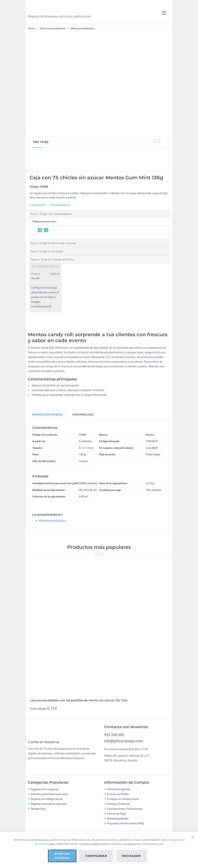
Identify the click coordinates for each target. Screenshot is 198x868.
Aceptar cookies (62, 856)
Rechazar (131, 856)
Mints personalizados (82, 28)
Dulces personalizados (53, 28)
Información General (48, 428)
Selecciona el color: (44, 235)
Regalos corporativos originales (49, 820)
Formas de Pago (117, 830)
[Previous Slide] (155, 141)
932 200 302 (114, 748)
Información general (119, 806)
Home (31, 28)
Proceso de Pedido (118, 811)
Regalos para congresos (45, 806)
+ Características (60, 219)
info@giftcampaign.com (124, 754)
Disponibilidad (83, 428)
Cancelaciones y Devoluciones (125, 825)
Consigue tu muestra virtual (123, 815)
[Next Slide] (159, 141)
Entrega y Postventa (118, 820)
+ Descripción (38, 219)
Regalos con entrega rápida (47, 815)
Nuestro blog (38, 825)
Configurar (96, 856)
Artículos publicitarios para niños (49, 811)
